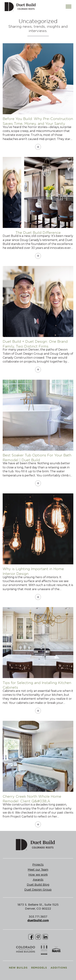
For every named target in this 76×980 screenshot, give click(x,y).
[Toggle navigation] (69, 7)
